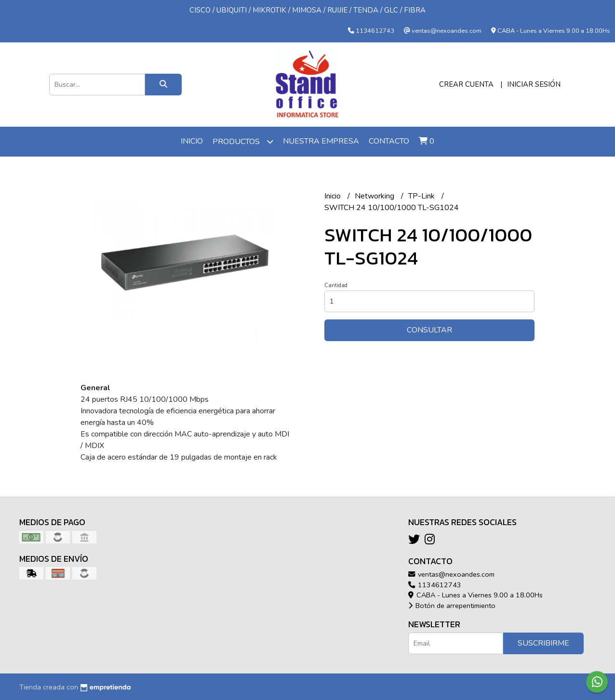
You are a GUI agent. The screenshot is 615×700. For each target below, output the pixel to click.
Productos (243, 141)
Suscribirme (543, 643)
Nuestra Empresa (321, 141)
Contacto (389, 141)
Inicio (192, 141)
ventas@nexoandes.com (451, 574)
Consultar (429, 330)
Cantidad (336, 285)
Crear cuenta (466, 84)
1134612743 (435, 585)
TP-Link (422, 196)
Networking (375, 196)
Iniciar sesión (534, 84)
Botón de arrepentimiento (452, 606)
